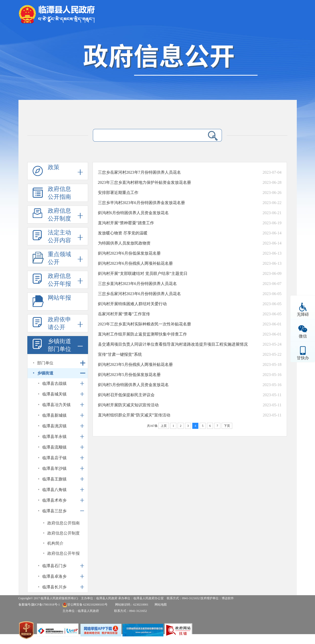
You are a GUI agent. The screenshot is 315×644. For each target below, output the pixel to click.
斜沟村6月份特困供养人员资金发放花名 (133, 213)
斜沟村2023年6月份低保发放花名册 (129, 253)
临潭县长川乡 (54, 587)
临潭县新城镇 (54, 415)
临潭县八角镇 (54, 490)
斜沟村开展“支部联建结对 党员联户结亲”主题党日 (143, 273)
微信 (303, 336)
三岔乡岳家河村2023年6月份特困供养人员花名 (139, 294)
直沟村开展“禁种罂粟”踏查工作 (126, 223)
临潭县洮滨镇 (54, 426)
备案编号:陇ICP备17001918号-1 (39, 605)
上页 (164, 426)
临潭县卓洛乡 (54, 576)
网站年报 (59, 298)
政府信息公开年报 (59, 280)
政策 (54, 167)
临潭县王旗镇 (54, 479)
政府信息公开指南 (59, 193)
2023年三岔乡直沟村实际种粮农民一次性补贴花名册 (144, 324)
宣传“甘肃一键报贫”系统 (120, 354)
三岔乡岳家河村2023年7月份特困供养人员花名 (139, 172)
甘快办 (303, 358)
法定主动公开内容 (59, 236)
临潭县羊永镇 (54, 437)
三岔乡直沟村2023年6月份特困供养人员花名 (137, 284)
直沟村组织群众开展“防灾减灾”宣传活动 (134, 415)
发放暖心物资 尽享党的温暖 (123, 233)
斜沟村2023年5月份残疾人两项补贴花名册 (135, 364)
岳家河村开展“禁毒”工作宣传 (124, 314)
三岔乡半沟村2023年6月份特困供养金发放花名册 (141, 203)
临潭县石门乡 (54, 566)
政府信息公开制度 (59, 215)
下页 (227, 426)
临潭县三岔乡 (54, 511)
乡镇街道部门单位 (59, 345)
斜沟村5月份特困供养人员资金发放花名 (133, 385)
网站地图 (161, 605)
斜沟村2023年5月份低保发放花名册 (129, 375)
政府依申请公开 (59, 323)
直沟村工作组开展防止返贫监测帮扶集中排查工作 (142, 334)
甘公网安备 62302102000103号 (85, 605)
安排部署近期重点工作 (118, 193)
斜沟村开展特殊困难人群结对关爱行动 (132, 304)
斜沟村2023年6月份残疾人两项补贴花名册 (135, 263)
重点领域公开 (59, 258)
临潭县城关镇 (54, 394)
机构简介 (55, 543)
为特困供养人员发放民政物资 (124, 243)
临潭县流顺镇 (54, 447)
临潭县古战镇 (54, 383)
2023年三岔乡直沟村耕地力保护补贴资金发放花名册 (144, 182)
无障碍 (303, 314)
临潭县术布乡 (54, 500)
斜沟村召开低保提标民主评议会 (126, 395)
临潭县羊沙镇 (54, 468)
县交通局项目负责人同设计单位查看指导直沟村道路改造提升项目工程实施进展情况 (173, 344)
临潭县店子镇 (54, 458)
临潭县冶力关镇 (56, 405)
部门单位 (45, 363)
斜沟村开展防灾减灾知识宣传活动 (128, 405)
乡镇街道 (45, 373)
